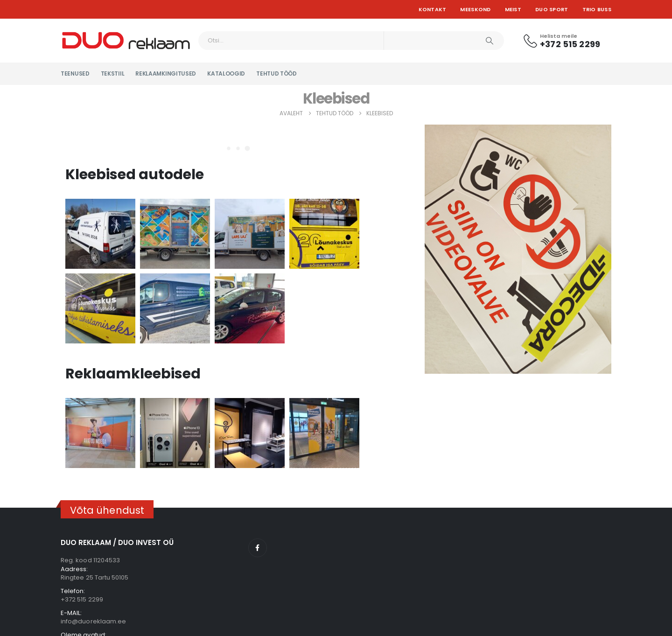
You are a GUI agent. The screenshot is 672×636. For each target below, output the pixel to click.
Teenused (75, 73)
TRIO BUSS (597, 9)
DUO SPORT (552, 9)
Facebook (258, 548)
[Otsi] (490, 41)
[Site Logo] (126, 41)
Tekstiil (113, 73)
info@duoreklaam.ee (93, 621)
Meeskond (475, 9)
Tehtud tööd (276, 73)
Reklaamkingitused (166, 73)
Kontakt (433, 9)
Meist (513, 9)
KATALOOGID (226, 73)
